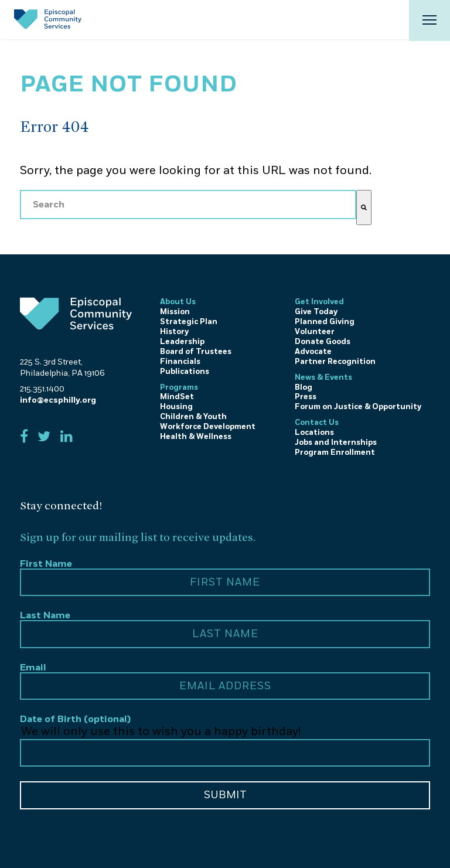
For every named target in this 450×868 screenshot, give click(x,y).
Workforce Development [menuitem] (208, 427)
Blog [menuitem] (304, 387)
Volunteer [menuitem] (315, 332)
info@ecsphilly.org (58, 400)
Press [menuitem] (306, 397)
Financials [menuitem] (180, 362)
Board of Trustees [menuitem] (196, 352)
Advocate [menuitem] (313, 352)
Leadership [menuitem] (182, 342)
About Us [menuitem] (178, 302)
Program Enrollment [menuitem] (335, 452)
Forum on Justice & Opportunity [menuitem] (358, 407)
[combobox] (188, 205)
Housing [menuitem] (176, 407)
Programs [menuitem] (179, 387)
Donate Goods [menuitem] (323, 342)
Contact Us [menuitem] (317, 423)
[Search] (364, 207)
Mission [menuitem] (175, 312)
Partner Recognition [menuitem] (335, 362)
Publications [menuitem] (185, 372)
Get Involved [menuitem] (319, 302)
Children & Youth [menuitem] (193, 417)
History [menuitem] (174, 332)
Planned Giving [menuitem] (325, 322)
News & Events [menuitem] (323, 377)
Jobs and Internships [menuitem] (336, 442)
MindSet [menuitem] (177, 397)
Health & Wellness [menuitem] (196, 437)
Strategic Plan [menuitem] (189, 322)
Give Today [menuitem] (316, 312)
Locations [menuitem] (314, 433)
